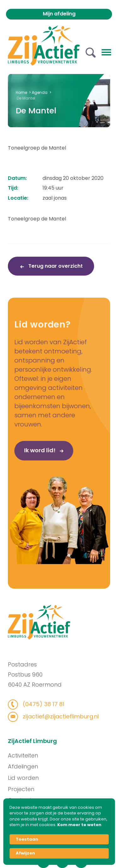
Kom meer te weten (79, 825)
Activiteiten (50, 755)
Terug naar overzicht (55, 266)
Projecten (48, 789)
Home (21, 92)
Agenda (40, 92)
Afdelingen (50, 766)
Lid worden (50, 778)
